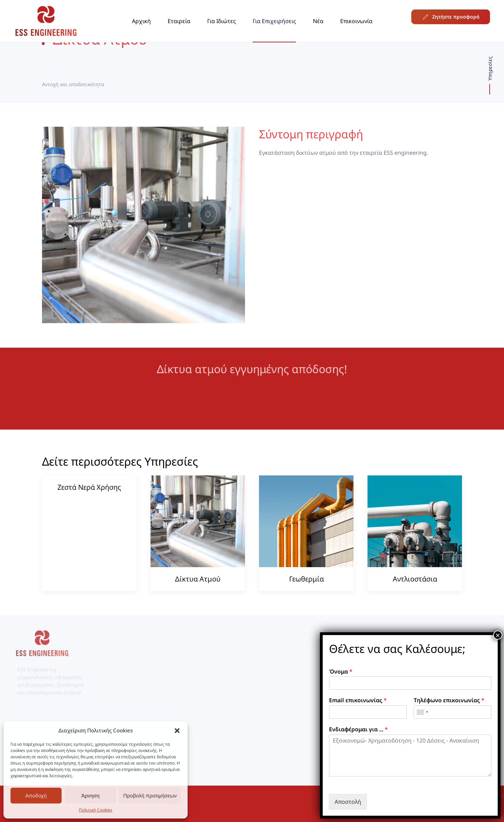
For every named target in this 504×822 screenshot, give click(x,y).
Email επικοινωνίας (358, 700)
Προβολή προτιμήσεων (150, 796)
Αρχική (141, 21)
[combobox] (422, 712)
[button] (177, 730)
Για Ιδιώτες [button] (222, 21)
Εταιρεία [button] (179, 21)
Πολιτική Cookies (96, 810)
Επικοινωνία (356, 21)
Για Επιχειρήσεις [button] (274, 21)
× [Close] (498, 635)
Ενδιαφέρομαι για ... (358, 729)
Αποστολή (348, 802)
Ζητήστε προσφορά (451, 17)
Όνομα (341, 672)
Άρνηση (90, 796)
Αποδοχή (36, 796)
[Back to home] (46, 21)
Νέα (318, 21)
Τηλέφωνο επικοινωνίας (449, 700)
